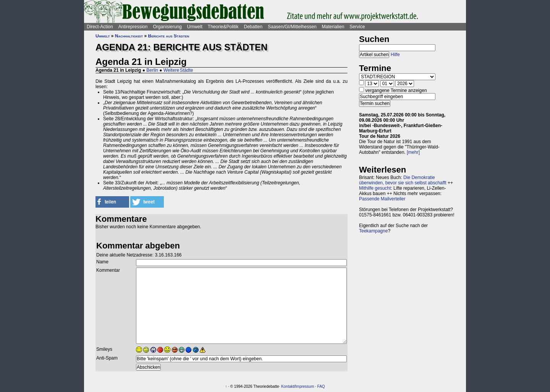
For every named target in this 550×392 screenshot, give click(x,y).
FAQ (321, 386)
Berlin (152, 70)
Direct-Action (100, 27)
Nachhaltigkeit (129, 36)
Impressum (305, 386)
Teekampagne (373, 231)
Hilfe (395, 55)
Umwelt (195, 27)
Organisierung (167, 27)
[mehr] (413, 152)
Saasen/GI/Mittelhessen (292, 27)
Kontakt (288, 386)
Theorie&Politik (223, 27)
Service (357, 27)
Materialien (333, 27)
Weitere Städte (178, 70)
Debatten (253, 27)
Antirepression (133, 27)
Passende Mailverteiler (382, 199)
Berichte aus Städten (169, 36)
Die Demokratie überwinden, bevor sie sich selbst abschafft (403, 180)
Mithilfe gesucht (375, 188)
